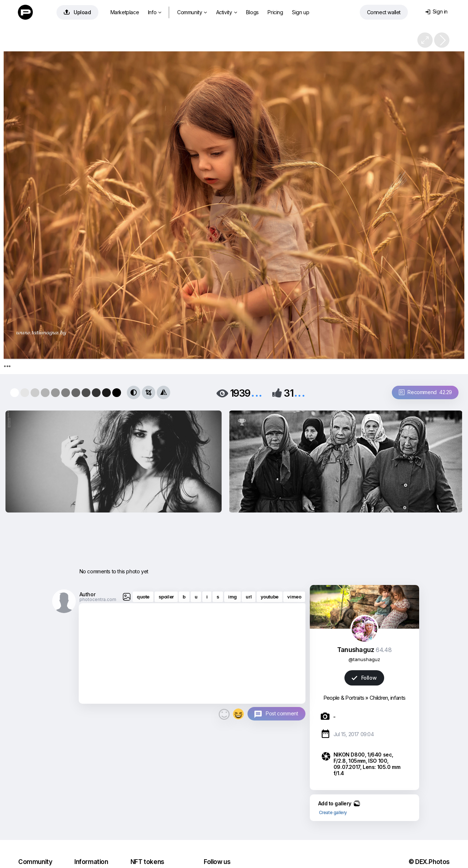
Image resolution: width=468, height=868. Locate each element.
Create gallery (333, 812)
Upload (77, 12)
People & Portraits (344, 698)
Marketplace (125, 12)
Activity (227, 12)
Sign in (436, 11)
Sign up (301, 12)
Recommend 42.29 (425, 392)
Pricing (275, 12)
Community (192, 12)
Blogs (252, 12)
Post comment (282, 713)
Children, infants (387, 698)
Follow (364, 678)
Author (87, 594)
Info (155, 12)
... (257, 392)
